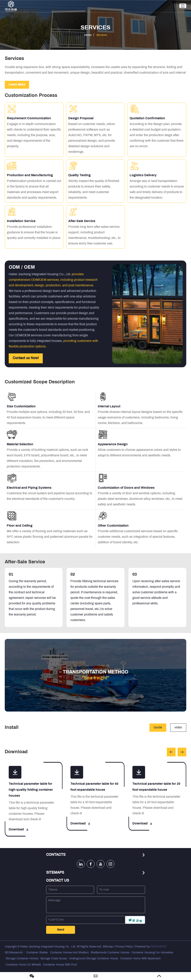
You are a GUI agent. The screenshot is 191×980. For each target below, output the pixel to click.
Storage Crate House (54, 959)
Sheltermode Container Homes (110, 953)
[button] (171, 752)
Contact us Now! (26, 358)
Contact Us (58, 881)
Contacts (56, 855)
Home (88, 35)
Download (19, 829)
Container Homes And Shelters (69, 953)
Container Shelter (37, 953)
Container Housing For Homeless (152, 953)
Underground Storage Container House (94, 959)
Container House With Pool (60, 965)
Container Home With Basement (140, 959)
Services (102, 35)
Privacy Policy (124, 947)
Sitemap (108, 947)
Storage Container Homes (22, 959)
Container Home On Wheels (23, 965)
